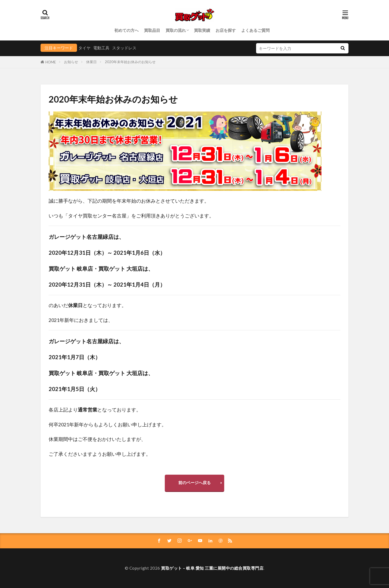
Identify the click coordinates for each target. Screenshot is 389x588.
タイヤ (84, 48)
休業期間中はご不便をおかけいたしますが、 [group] (97, 439)
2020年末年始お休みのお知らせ (130, 62)
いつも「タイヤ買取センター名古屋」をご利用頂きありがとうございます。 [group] (131, 216)
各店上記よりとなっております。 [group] (95, 410)
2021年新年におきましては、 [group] (81, 320)
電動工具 (101, 48)
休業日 (91, 62)
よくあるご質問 (255, 30)
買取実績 (202, 30)
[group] (194, 151)
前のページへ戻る (194, 482)
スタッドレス (124, 48)
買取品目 (152, 30)
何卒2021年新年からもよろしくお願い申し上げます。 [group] (108, 425)
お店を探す (226, 30)
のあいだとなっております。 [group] (88, 305)
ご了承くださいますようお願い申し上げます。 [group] (100, 454)
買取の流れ (176, 30)
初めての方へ (126, 30)
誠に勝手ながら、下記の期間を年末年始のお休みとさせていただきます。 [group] (129, 201)
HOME (51, 62)
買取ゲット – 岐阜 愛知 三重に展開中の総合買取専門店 (212, 568)
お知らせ (71, 62)
